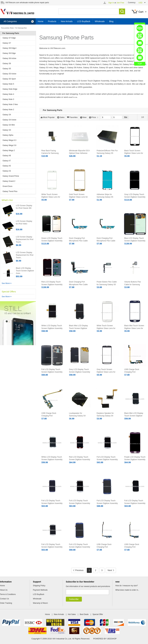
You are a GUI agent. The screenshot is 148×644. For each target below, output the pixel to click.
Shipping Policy (39, 586)
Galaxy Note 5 (8, 84)
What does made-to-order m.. (127, 590)
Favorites (72, 117)
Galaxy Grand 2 (9, 181)
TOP (140, 64)
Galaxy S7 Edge (9, 38)
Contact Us (4, 599)
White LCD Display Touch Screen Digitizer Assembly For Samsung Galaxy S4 (52, 460)
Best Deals (84, 614)
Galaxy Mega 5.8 (9, 145)
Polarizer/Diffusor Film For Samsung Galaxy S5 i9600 (107, 153)
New (83, 117)
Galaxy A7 (7, 161)
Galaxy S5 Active (9, 74)
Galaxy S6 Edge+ (10, 48)
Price (94, 117)
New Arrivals (67, 21)
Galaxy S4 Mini (9, 125)
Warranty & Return (40, 603)
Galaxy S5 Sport (9, 79)
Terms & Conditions (8, 594)
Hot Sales (72, 614)
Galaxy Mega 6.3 (9, 140)
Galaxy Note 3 (8, 99)
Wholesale (100, 21)
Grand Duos (7, 186)
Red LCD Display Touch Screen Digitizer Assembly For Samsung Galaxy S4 (80, 460)
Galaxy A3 (7, 171)
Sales (61, 117)
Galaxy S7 (7, 43)
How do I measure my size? (127, 586)
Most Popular (48, 117)
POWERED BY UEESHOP (105, 639)
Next (111, 570)
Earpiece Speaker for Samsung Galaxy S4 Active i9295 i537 (105, 416)
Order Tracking (6, 603)
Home (41, 21)
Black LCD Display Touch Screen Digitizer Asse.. (25, 271)
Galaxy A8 (7, 156)
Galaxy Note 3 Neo (10, 104)
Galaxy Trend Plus (10, 191)
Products (52, 21)
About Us (4, 590)
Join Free (120, 3)
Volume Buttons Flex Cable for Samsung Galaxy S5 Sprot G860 (133, 284)
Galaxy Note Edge (10, 89)
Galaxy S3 (7, 130)
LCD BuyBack (84, 21)
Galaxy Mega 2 (9, 150)
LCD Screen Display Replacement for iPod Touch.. (25, 239)
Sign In (111, 3)
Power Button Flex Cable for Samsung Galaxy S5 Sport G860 (107, 284)
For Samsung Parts (21, 28)
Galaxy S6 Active (9, 58)
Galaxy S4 (7, 115)
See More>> (7, 283)
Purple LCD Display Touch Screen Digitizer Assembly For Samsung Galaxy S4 (135, 460)
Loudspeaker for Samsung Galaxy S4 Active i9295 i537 (77, 416)
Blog (111, 21)
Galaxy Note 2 (8, 110)
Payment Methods (40, 590)
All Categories (19, 21)
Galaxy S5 (7, 69)
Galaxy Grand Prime (11, 176)
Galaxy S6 (7, 63)
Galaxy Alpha (8, 135)
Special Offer (98, 614)
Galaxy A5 (7, 166)
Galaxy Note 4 (8, 94)
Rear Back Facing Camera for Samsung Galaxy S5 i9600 (50, 153)
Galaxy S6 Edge (9, 53)
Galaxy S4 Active (9, 120)
